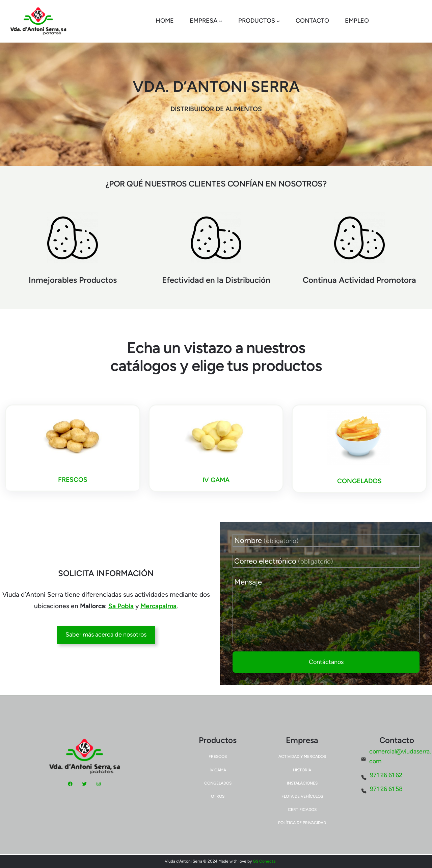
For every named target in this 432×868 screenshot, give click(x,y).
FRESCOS (73, 480)
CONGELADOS (359, 481)
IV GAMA (216, 480)
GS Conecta (264, 861)
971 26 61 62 (386, 775)
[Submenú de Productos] (278, 21)
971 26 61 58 (386, 789)
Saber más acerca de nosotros (106, 635)
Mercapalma (158, 606)
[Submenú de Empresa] (221, 21)
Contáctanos (326, 662)
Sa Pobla (121, 606)
